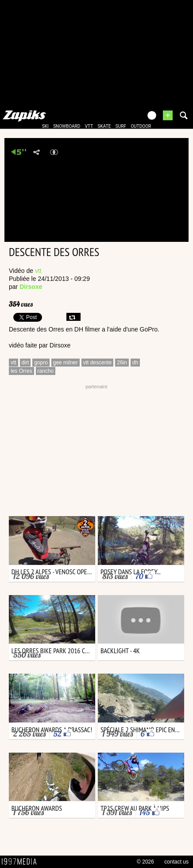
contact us (176, 862)
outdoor (141, 126)
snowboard (67, 126)
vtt (89, 126)
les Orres (21, 371)
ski (45, 126)
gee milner (66, 363)
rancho (46, 371)
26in (122, 363)
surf (121, 126)
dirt (25, 363)
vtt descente (98, 363)
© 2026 (145, 862)
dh (135, 363)
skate (104, 126)
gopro (41, 363)
